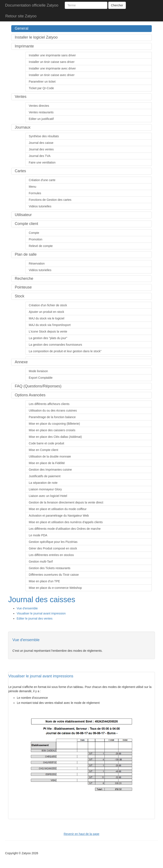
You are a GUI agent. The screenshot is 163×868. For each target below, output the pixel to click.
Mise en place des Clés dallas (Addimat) (55, 437)
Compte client (26, 224)
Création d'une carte (42, 180)
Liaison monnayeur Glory (45, 489)
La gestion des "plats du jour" (48, 338)
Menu (33, 187)
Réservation (37, 263)
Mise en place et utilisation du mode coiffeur (58, 509)
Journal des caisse (41, 143)
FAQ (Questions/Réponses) (38, 386)
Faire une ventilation (42, 162)
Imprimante (24, 46)
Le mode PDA (38, 535)
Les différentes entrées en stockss (51, 555)
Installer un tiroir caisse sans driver (52, 62)
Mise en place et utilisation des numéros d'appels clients (66, 522)
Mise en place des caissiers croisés (52, 430)
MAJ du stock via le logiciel (47, 318)
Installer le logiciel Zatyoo (36, 37)
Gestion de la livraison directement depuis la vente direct (66, 502)
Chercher (117, 5)
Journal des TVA (40, 156)
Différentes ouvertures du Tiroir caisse (54, 575)
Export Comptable (41, 378)
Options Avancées (30, 395)
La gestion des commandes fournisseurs (56, 345)
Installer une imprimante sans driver (52, 55)
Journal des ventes (41, 149)
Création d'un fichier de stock (48, 305)
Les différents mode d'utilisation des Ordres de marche (65, 529)
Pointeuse (23, 287)
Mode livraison (38, 371)
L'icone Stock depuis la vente (48, 331)
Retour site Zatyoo (21, 16)
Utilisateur (23, 215)
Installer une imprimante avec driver (52, 68)
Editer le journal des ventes (34, 618)
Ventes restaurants (41, 112)
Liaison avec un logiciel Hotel (48, 496)
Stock (19, 296)
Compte (34, 233)
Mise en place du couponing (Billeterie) (54, 424)
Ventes (20, 97)
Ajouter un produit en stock (47, 312)
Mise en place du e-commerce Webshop (55, 588)
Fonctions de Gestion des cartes (50, 200)
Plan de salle (26, 254)
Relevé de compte (41, 246)
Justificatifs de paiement (45, 476)
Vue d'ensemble (27, 608)
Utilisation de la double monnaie (50, 456)
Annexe (21, 362)
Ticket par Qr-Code (41, 88)
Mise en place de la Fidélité (47, 463)
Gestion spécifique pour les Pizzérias (53, 542)
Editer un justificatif (41, 119)
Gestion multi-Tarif (41, 562)
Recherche (24, 279)
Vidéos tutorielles (40, 206)
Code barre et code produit (47, 443)
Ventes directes (39, 106)
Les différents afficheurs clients (49, 404)
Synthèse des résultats (44, 136)
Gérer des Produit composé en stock (53, 548)
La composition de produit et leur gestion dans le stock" (65, 351)
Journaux (22, 127)
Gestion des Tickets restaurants (50, 568)
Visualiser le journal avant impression (41, 613)
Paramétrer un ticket (42, 82)
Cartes (20, 171)
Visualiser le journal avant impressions (41, 676)
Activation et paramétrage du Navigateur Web (59, 516)
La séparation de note (43, 483)
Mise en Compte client (44, 450)
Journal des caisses (42, 600)
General (21, 28)
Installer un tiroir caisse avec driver (52, 75)
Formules (35, 193)
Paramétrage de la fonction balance (52, 417)
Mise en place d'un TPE (44, 581)
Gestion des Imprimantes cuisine (50, 470)
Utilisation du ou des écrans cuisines (53, 410)
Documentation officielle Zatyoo (32, 5)
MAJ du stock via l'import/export (50, 325)
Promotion (36, 239)
